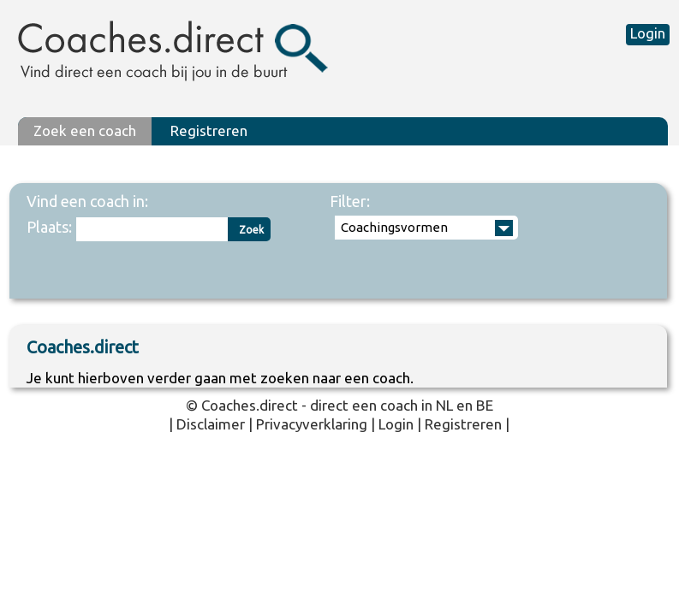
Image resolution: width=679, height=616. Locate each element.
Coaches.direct (250, 405)
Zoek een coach (85, 130)
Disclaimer (211, 424)
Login (648, 33)
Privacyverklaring (312, 424)
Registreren (209, 130)
